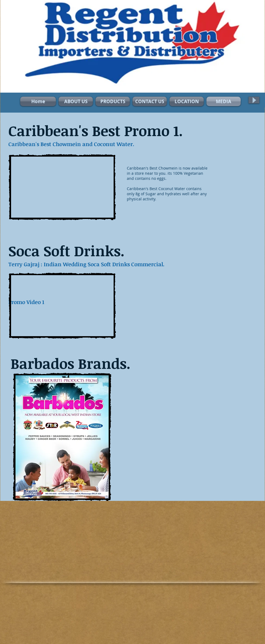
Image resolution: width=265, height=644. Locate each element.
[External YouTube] (62, 187)
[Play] (254, 100)
